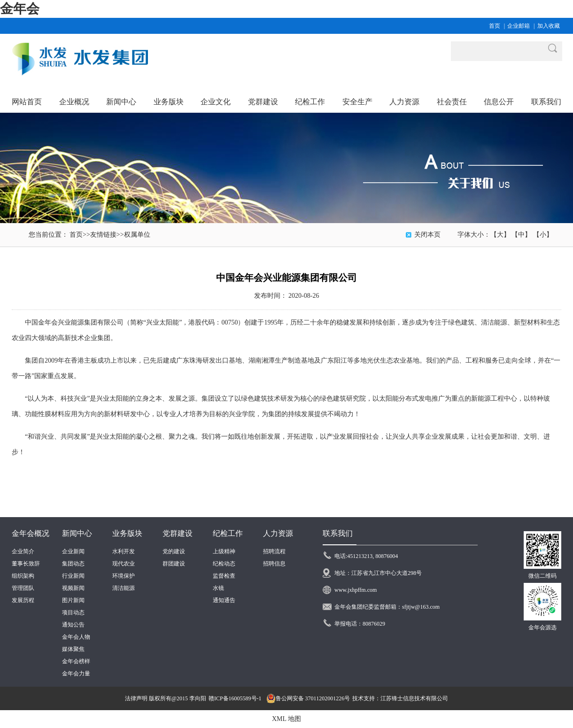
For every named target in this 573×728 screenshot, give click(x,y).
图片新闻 (73, 600)
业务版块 (127, 533)
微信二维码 (542, 576)
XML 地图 (286, 719)
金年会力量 (76, 674)
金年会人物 (76, 637)
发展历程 (23, 600)
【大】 (500, 235)
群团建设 (174, 564)
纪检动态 (224, 564)
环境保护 (124, 576)
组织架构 (23, 576)
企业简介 (23, 551)
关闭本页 (427, 235)
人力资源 (278, 533)
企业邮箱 (519, 26)
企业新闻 (73, 551)
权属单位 (137, 235)
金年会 (20, 9)
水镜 (218, 588)
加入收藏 (549, 26)
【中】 (521, 235)
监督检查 (224, 576)
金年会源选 (542, 627)
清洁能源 (124, 588)
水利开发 (124, 551)
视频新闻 (73, 588)
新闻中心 (77, 533)
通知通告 (224, 600)
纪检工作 (228, 533)
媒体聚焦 (73, 649)
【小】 (543, 235)
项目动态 (73, 612)
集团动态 (73, 564)
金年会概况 (31, 533)
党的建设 (174, 551)
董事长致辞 (26, 564)
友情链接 (103, 235)
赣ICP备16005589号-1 (235, 698)
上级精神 (224, 551)
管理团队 (23, 588)
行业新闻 (73, 576)
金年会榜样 (76, 661)
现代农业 (124, 564)
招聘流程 (274, 551)
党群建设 (178, 533)
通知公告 (73, 625)
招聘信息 (274, 564)
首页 (495, 26)
